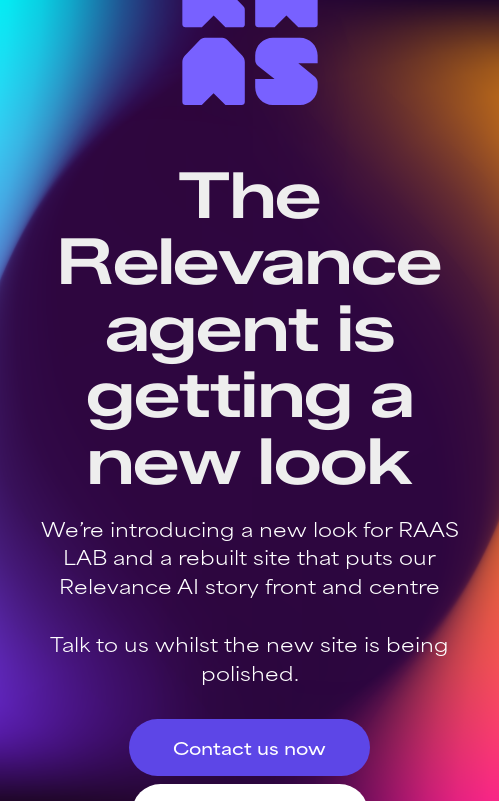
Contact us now (249, 747)
